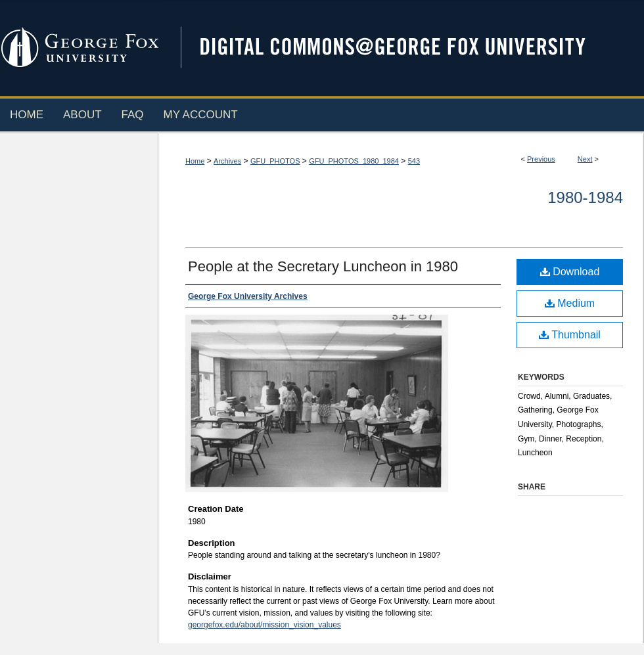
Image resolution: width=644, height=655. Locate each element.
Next (585, 159)
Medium (570, 303)
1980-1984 (585, 197)
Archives (227, 161)
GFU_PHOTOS (275, 161)
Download (570, 272)
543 (414, 161)
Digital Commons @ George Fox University (404, 48)
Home (195, 161)
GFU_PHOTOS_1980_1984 (354, 161)
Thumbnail (570, 335)
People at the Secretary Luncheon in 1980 (323, 266)
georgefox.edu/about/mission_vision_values (264, 625)
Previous (541, 159)
